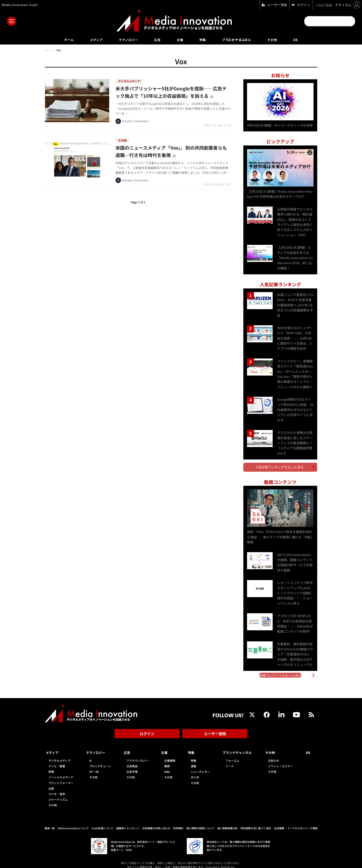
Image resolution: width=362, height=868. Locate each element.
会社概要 (279, 823)
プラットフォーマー (61, 777)
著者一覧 (50, 823)
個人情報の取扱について (200, 823)
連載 (190, 761)
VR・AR (93, 766)
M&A (164, 766)
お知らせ (275, 755)
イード (226, 761)
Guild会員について (103, 823)
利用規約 (178, 823)
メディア (89, 39)
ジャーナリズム (58, 794)
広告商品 (130, 761)
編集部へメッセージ (128, 823)
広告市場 (130, 766)
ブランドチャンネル (242, 39)
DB (306, 39)
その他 (282, 39)
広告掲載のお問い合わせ (156, 823)
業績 (164, 761)
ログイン (147, 730)
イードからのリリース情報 (302, 823)
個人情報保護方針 (227, 823)
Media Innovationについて (73, 823)
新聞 (51, 766)
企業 (180, 39)
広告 (156, 39)
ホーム (59, 40)
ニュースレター (197, 766)
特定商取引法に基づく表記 (256, 823)
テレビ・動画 (57, 761)
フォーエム (228, 755)
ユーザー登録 (215, 730)
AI (89, 755)
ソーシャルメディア (61, 772)
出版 (51, 783)
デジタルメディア (59, 755)
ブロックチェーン (99, 761)
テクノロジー (124, 39)
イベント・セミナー (282, 761)
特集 (204, 39)
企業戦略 (167, 755)
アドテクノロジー (136, 755)
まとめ (192, 772)
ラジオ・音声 (57, 789)
